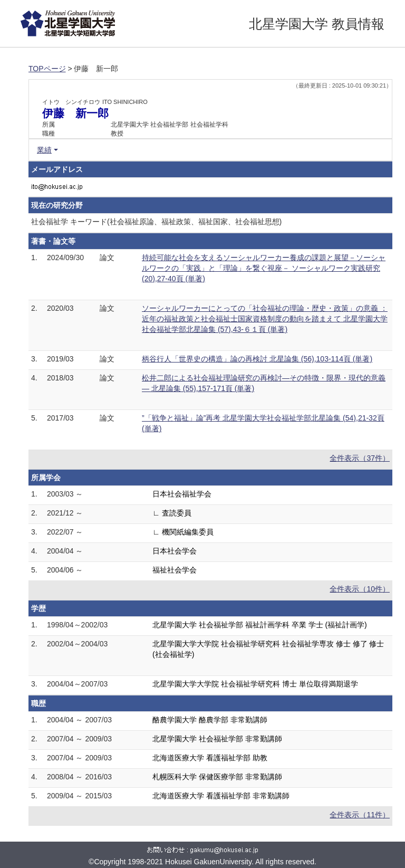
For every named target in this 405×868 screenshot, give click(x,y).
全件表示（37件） (360, 458)
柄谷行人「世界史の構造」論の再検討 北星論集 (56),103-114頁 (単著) (257, 359)
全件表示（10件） (360, 589)
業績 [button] (44, 150)
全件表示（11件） (360, 815)
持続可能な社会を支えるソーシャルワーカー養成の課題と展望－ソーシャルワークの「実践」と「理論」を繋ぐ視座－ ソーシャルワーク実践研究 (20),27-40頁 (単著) (264, 268)
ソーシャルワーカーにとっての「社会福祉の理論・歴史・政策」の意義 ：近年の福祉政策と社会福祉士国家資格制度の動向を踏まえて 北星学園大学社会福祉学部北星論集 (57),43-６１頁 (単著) (265, 319)
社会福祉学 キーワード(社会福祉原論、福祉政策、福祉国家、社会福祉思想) (156, 222)
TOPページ (47, 69)
